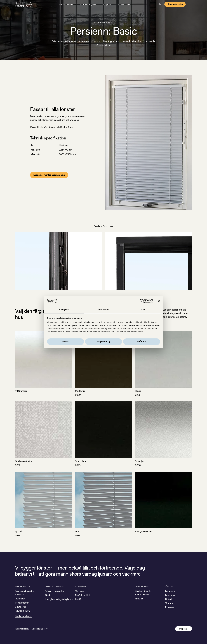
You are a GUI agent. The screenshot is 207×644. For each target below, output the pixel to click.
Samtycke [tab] (64, 310)
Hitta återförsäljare (175, 4)
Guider (48, 595)
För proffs (107, 4)
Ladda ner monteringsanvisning (49, 175)
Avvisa (65, 342)
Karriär (78, 599)
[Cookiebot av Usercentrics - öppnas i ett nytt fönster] (142, 301)
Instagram (170, 591)
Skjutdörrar (21, 607)
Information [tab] (103, 310)
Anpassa (104, 342)
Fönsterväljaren (124, 4)
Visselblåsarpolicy (40, 629)
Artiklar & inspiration (55, 591)
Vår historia (81, 591)
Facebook (170, 595)
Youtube (169, 603)
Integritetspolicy (22, 629)
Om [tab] (143, 310)
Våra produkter (22, 586)
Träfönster (20, 599)
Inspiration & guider (88, 4)
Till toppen (182, 629)
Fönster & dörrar (66, 4)
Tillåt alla (142, 342)
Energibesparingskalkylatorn (59, 599)
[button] (160, 4)
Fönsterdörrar (22, 603)
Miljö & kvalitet (82, 595)
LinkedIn (169, 599)
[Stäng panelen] (159, 301)
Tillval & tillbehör (23, 611)
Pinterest (170, 607)
